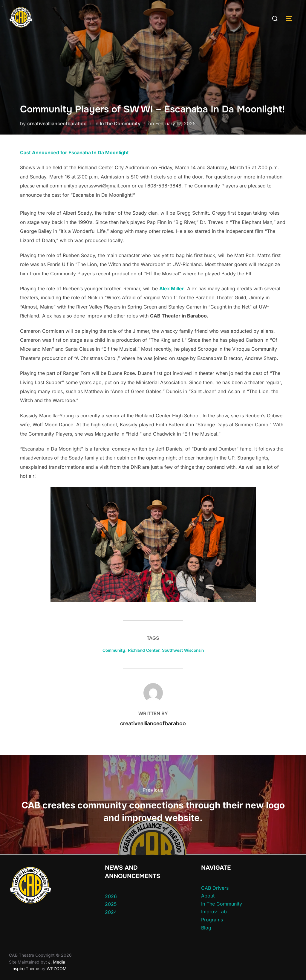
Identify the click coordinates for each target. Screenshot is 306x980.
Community (114, 650)
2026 (111, 896)
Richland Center (144, 650)
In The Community (222, 904)
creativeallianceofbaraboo (57, 123)
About (208, 896)
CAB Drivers (215, 888)
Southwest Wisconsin (183, 650)
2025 (111, 904)
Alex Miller (172, 288)
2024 (111, 912)
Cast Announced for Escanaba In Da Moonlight (74, 152)
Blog (206, 928)
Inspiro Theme (25, 968)
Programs (212, 920)
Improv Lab (214, 912)
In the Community (120, 123)
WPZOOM (57, 968)
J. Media (56, 962)
